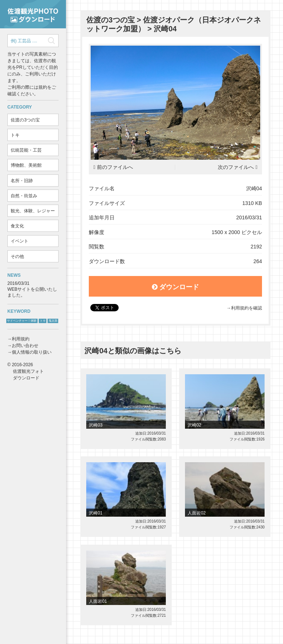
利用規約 (21, 339)
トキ (15, 135)
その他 (17, 256)
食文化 (17, 226)
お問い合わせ (25, 346)
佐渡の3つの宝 (25, 120)
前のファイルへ (115, 167)
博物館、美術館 (26, 165)
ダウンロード (176, 287)
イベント (20, 241)
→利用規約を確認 (244, 308)
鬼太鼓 (53, 321)
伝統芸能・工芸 (26, 150)
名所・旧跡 (22, 181)
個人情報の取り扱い (32, 352)
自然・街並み (24, 196)
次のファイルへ (236, 167)
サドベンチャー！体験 (22, 321)
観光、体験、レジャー (33, 211)
